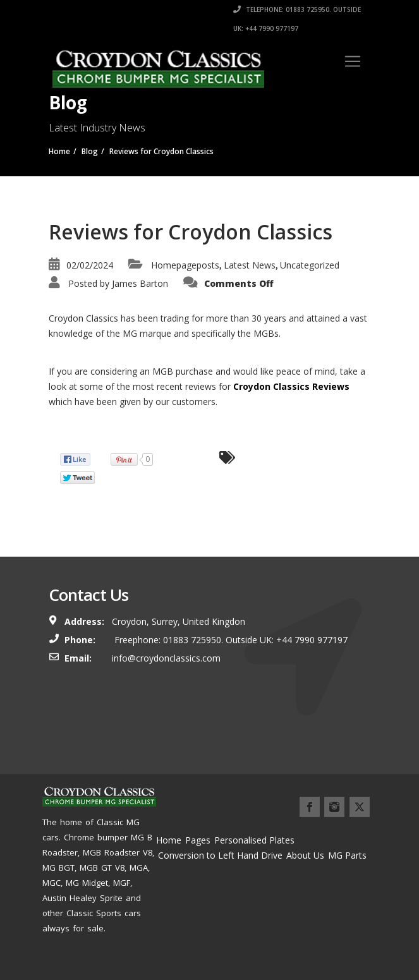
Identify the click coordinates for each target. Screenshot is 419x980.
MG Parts (347, 855)
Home (169, 840)
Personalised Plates (254, 840)
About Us (305, 855)
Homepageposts (185, 265)
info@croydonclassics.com (166, 658)
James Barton (140, 283)
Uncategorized (310, 265)
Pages (198, 840)
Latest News (250, 265)
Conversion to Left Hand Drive (220, 855)
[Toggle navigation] (353, 61)
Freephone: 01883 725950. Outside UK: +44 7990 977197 (230, 640)
